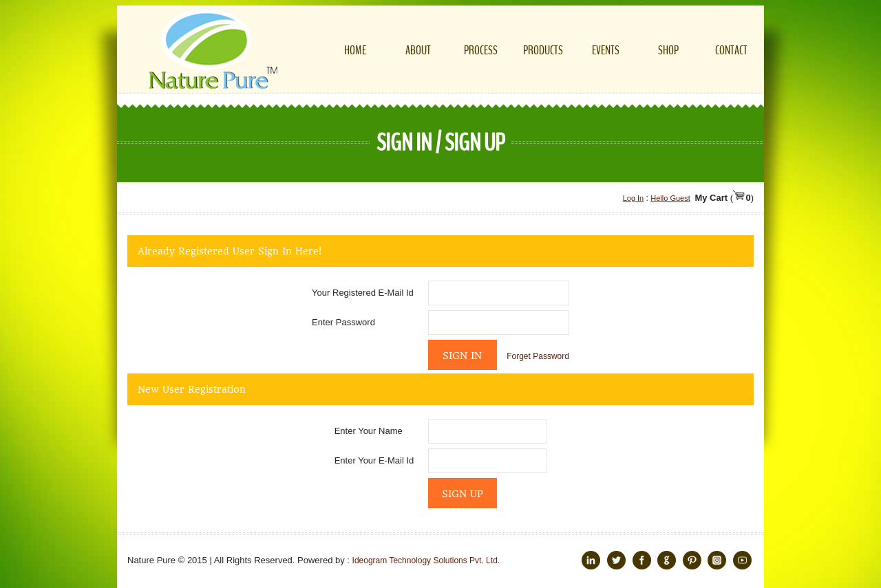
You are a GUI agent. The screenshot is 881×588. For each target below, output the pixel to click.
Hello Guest (670, 198)
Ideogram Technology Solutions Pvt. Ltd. (426, 560)
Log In (634, 198)
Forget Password (538, 356)
